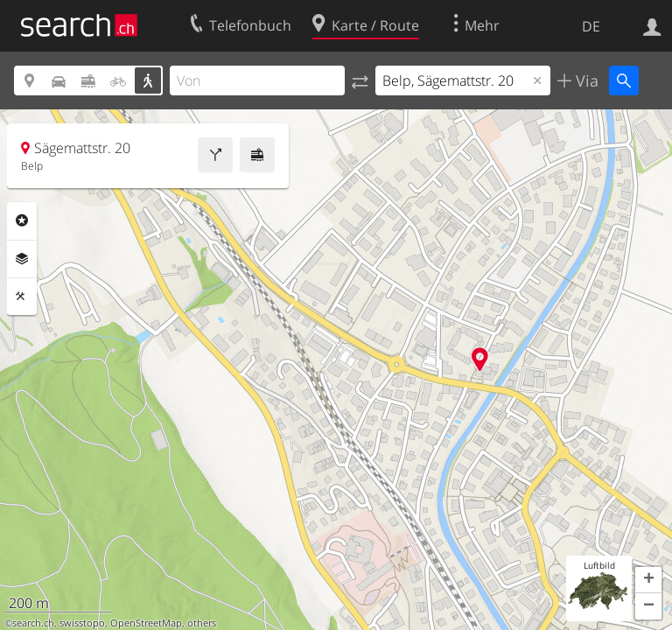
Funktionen (22, 297)
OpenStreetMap (146, 623)
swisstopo (82, 623)
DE (591, 26)
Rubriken (22, 220)
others (202, 623)
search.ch (33, 623)
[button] (648, 580)
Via (585, 80)
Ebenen (22, 259)
